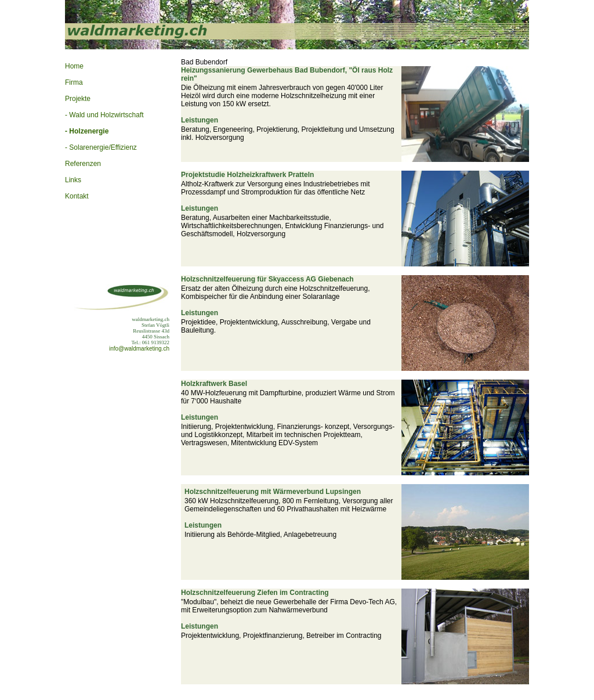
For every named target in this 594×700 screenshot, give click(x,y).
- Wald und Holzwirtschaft (104, 115)
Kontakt (77, 196)
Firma (74, 82)
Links (73, 180)
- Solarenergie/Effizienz (101, 147)
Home (74, 66)
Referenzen (83, 164)
